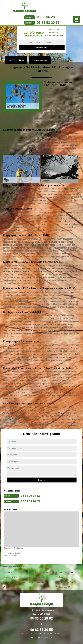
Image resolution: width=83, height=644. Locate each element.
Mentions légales (41, 638)
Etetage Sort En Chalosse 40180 (14, 585)
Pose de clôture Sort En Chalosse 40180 (66, 585)
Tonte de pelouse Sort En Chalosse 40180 (40, 575)
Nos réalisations (16, 60)
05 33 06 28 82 (48, 17)
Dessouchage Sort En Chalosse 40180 (13, 575)
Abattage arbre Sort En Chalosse (66, 575)
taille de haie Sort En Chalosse (38, 585)
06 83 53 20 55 (48, 23)
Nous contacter (40, 60)
